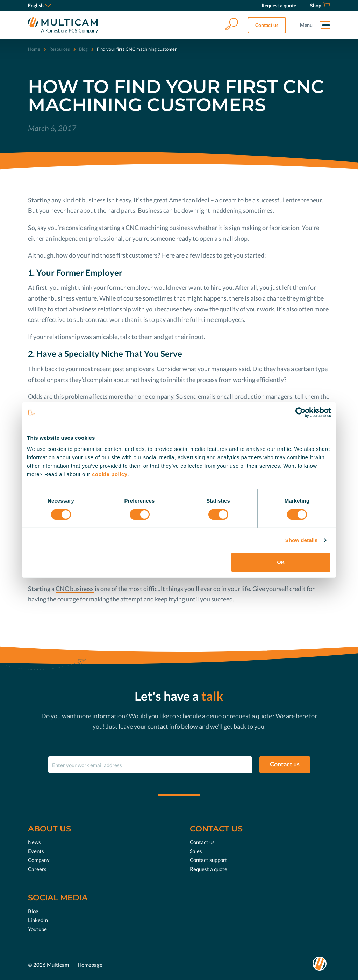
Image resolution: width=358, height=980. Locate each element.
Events (36, 851)
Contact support (209, 860)
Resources (60, 49)
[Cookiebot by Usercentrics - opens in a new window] (300, 412)
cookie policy (110, 474)
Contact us (267, 25)
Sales (196, 851)
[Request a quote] (279, 6)
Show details (302, 540)
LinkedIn (38, 920)
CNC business (75, 589)
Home (34, 49)
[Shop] (320, 6)
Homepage (90, 965)
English (40, 5)
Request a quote (209, 869)
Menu (306, 25)
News (34, 842)
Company (39, 860)
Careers (37, 869)
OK (281, 562)
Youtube (37, 929)
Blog (83, 49)
